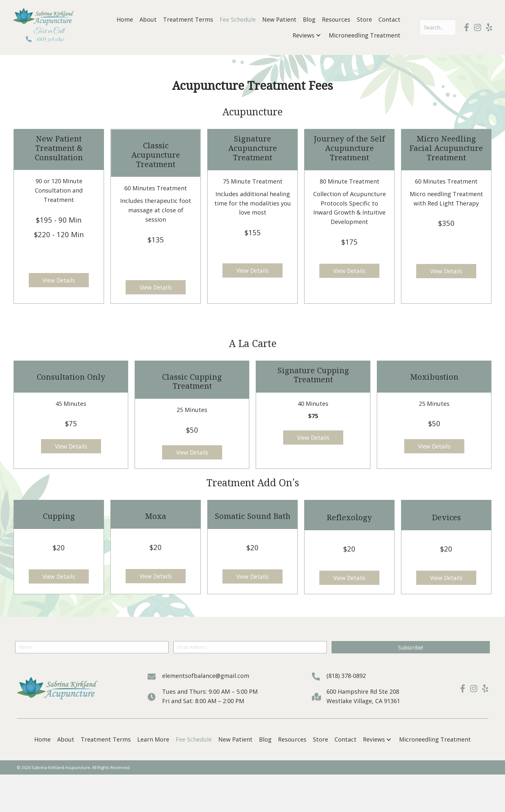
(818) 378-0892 (50, 39)
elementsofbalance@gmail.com (206, 676)
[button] (318, 35)
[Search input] (438, 27)
